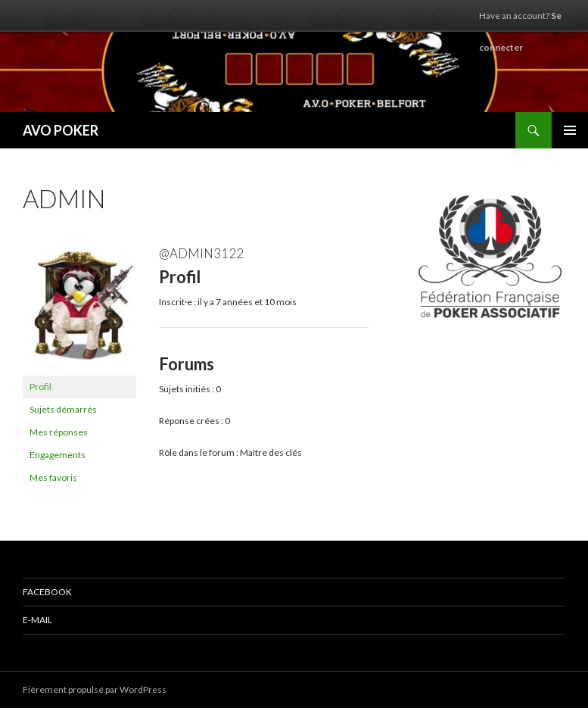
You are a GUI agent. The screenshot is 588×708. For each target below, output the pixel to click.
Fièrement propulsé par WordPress (95, 689)
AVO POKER (61, 130)
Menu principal (570, 130)
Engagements (58, 455)
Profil (40, 387)
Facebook (47, 592)
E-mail (37, 620)
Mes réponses (59, 432)
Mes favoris (53, 477)
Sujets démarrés (63, 409)
